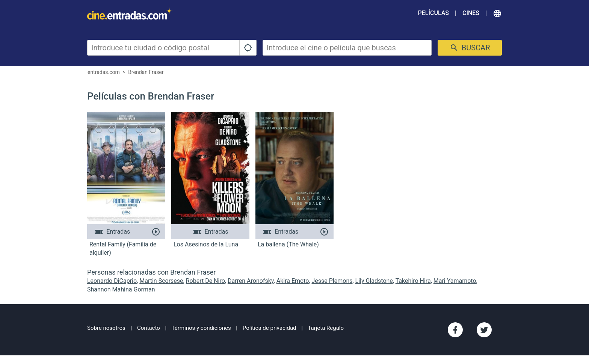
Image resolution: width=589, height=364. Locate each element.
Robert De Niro (205, 281)
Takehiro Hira (413, 281)
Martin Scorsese (161, 281)
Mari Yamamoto (455, 281)
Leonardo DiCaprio (112, 281)
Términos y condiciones (201, 328)
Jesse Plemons (332, 281)
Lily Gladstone (374, 281)
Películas (433, 13)
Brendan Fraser (146, 72)
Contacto (149, 328)
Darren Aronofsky (251, 281)
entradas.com (104, 72)
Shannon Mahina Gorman (121, 289)
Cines (471, 13)
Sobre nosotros (106, 328)
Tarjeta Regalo (326, 328)
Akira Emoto (293, 281)
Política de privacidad (270, 328)
